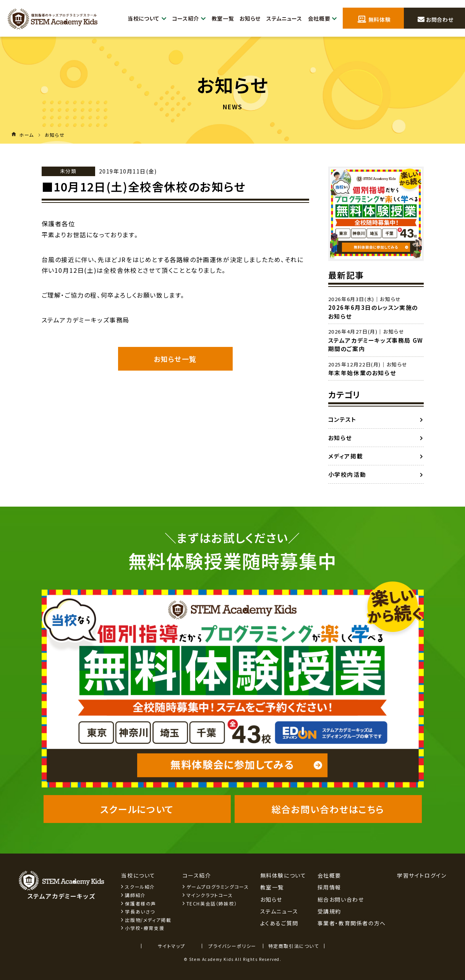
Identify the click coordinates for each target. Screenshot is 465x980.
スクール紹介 (140, 887)
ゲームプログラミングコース (218, 887)
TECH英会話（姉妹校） (212, 903)
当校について (136, 19)
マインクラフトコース (210, 895)
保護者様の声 (141, 903)
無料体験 (374, 19)
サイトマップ (172, 946)
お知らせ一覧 (175, 359)
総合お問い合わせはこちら (328, 809)
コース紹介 (181, 19)
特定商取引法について (294, 946)
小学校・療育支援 (145, 928)
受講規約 (329, 911)
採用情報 (329, 887)
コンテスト (342, 419)
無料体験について (283, 875)
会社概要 (322, 19)
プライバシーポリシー (232, 946)
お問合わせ (435, 19)
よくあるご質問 (279, 923)
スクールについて (137, 809)
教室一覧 (216, 18)
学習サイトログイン (422, 875)
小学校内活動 (347, 474)
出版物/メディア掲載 (148, 920)
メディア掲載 (346, 456)
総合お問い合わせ (341, 899)
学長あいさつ (140, 911)
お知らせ (245, 18)
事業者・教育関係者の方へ (352, 923)
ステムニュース (281, 18)
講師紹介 (135, 895)
